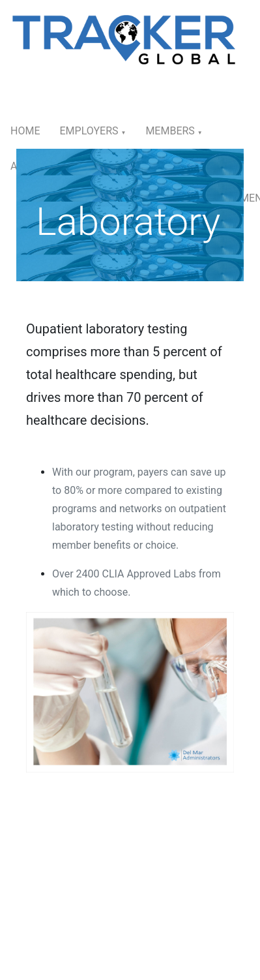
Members (174, 131)
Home (25, 131)
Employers (93, 131)
